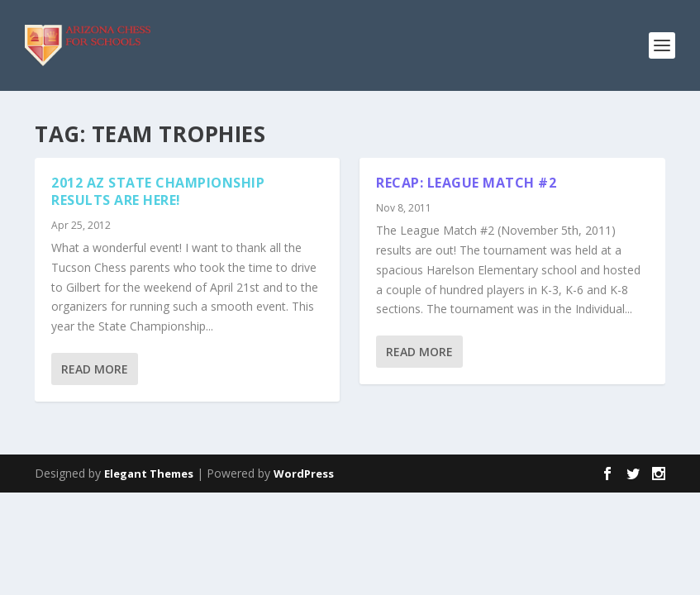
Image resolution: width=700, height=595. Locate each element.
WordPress (304, 474)
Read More (95, 369)
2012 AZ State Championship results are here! (158, 191)
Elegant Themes (149, 474)
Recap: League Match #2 (466, 183)
